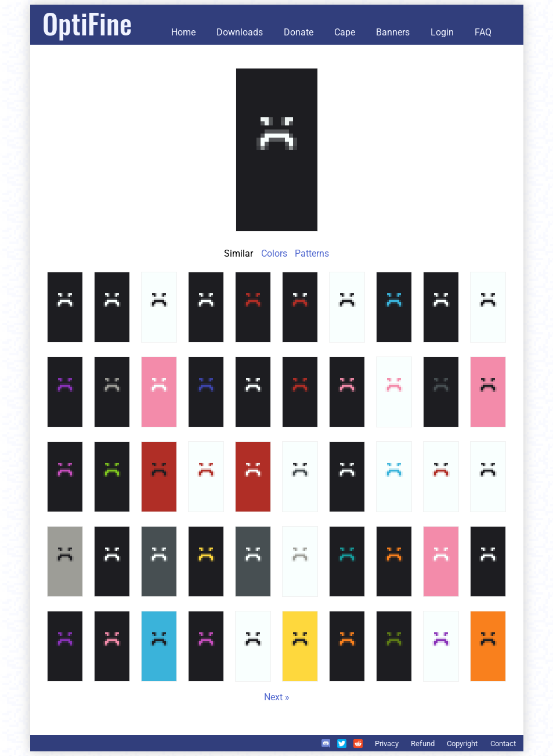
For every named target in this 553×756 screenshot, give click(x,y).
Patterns (312, 253)
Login (442, 32)
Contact (503, 744)
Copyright (462, 744)
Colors (274, 253)
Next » (277, 697)
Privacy (387, 744)
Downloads (240, 32)
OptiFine (87, 23)
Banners (393, 32)
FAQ (483, 32)
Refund (423, 744)
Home (183, 32)
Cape (345, 32)
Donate (299, 32)
